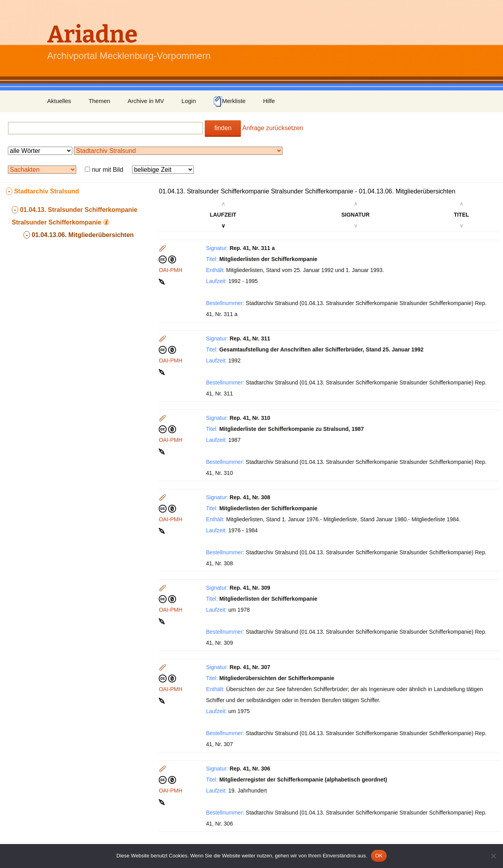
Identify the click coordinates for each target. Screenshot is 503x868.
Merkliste (229, 101)
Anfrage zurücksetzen (273, 128)
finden (223, 128)
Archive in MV (146, 101)
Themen (99, 101)
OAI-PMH (171, 270)
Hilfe (269, 101)
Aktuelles (59, 101)
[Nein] (493, 856)
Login (189, 101)
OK (379, 856)
